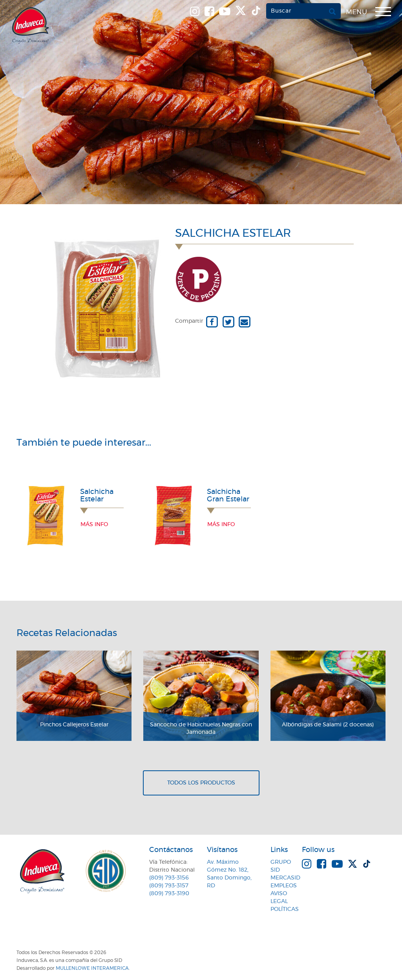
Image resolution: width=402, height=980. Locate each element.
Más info (94, 525)
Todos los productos (201, 783)
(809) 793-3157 (169, 886)
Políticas (285, 909)
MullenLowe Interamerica (92, 968)
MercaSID (285, 878)
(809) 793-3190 (169, 894)
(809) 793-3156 (169, 878)
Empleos (284, 886)
